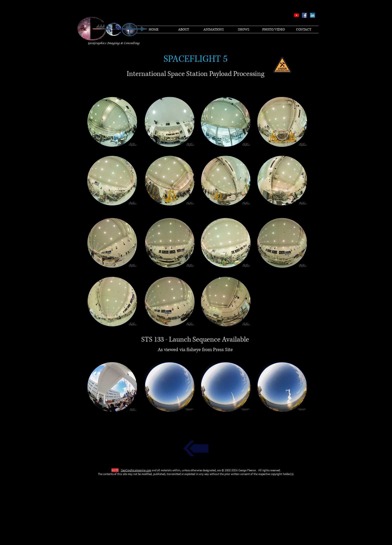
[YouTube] (296, 15)
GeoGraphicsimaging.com (136, 470)
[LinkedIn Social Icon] (312, 15)
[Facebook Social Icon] (304, 15)
